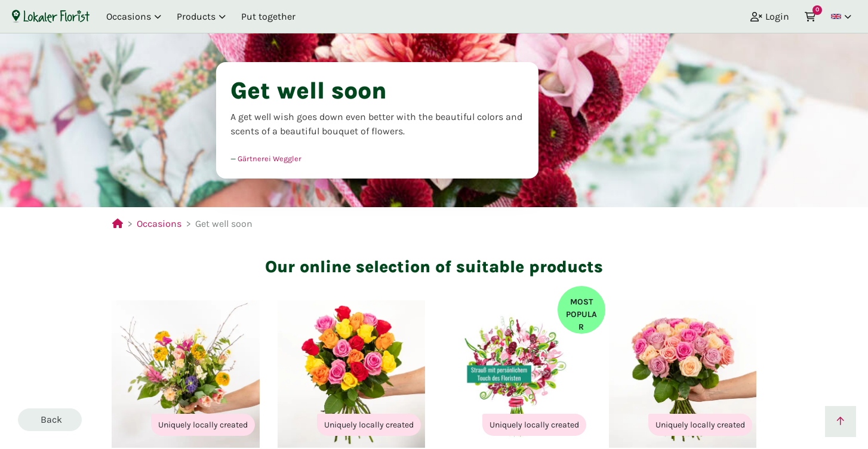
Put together (268, 16)
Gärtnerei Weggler (270, 159)
